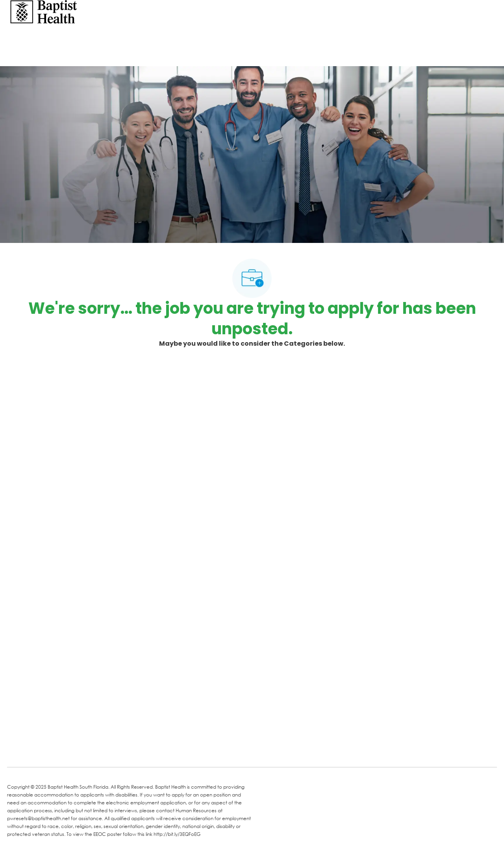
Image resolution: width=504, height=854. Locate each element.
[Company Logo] (44, 11)
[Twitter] (75, 750)
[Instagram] (106, 750)
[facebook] (16, 749)
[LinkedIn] (43, 750)
